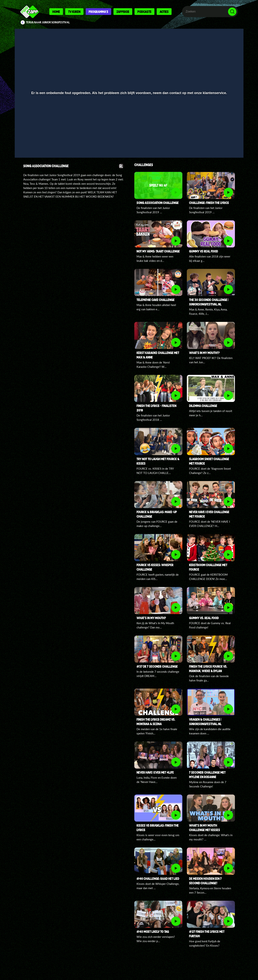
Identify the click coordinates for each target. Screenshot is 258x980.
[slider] (128, 137)
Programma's (98, 12)
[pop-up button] (221, 145)
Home (56, 12)
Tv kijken (74, 12)
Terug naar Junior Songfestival (48, 22)
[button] (30, 145)
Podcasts (144, 12)
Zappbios (123, 12)
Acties (164, 12)
